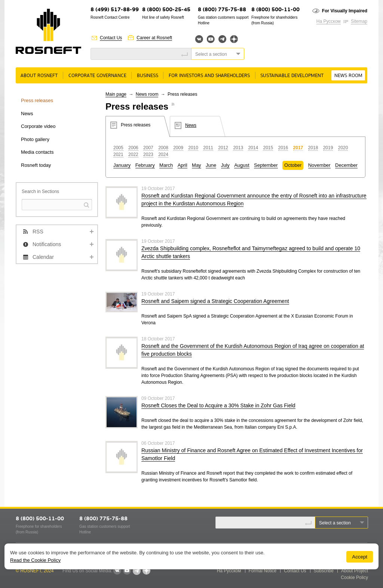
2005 (118, 148)
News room (348, 76)
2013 (238, 148)
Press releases (37, 100)
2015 (268, 148)
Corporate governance (97, 76)
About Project (355, 571)
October (293, 165)
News (27, 114)
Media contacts (37, 152)
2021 (118, 154)
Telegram (222, 39)
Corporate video (38, 126)
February (145, 165)
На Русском (329, 21)
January (122, 165)
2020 (343, 148)
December (346, 165)
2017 (298, 148)
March (166, 165)
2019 (328, 148)
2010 (193, 148)
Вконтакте (199, 39)
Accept (360, 557)
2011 (208, 148)
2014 (253, 148)
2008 (163, 148)
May (197, 165)
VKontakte (117, 571)
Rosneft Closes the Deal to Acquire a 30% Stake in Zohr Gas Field (218, 405)
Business (148, 76)
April (183, 165)
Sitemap (359, 21)
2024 (163, 154)
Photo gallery (35, 139)
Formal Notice (263, 571)
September (266, 165)
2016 (283, 148)
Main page (116, 94)
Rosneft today (36, 165)
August (242, 165)
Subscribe (324, 571)
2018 (313, 148)
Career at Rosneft (154, 38)
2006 (133, 148)
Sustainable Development (292, 76)
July (225, 165)
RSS (38, 232)
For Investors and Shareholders (209, 76)
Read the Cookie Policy (35, 560)
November (319, 165)
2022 (133, 154)
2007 (148, 148)
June (211, 165)
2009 (178, 148)
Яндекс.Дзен (234, 39)
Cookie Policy (354, 578)
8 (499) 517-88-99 (115, 10)
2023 (148, 154)
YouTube (211, 39)
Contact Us (111, 38)
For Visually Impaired (345, 11)
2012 (223, 148)
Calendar (43, 257)
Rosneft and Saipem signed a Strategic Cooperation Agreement (215, 301)
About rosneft (39, 76)
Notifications (47, 244)
